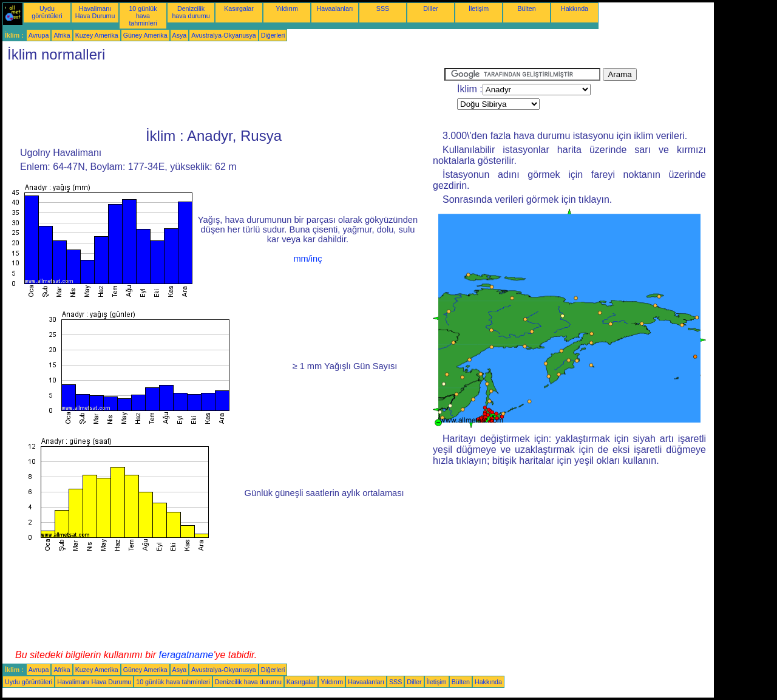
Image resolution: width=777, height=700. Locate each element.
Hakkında (575, 8)
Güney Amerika (145, 35)
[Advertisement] (223, 95)
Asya (180, 35)
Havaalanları (335, 8)
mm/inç (307, 259)
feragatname (186, 655)
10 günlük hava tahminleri (143, 16)
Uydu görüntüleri (47, 12)
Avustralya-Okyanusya (223, 35)
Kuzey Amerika (97, 35)
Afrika (62, 35)
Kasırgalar (239, 8)
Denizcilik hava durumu (191, 12)
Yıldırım (287, 8)
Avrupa (39, 35)
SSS (383, 8)
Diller (430, 8)
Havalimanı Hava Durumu (95, 12)
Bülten (526, 8)
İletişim (479, 8)
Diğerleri (273, 35)
